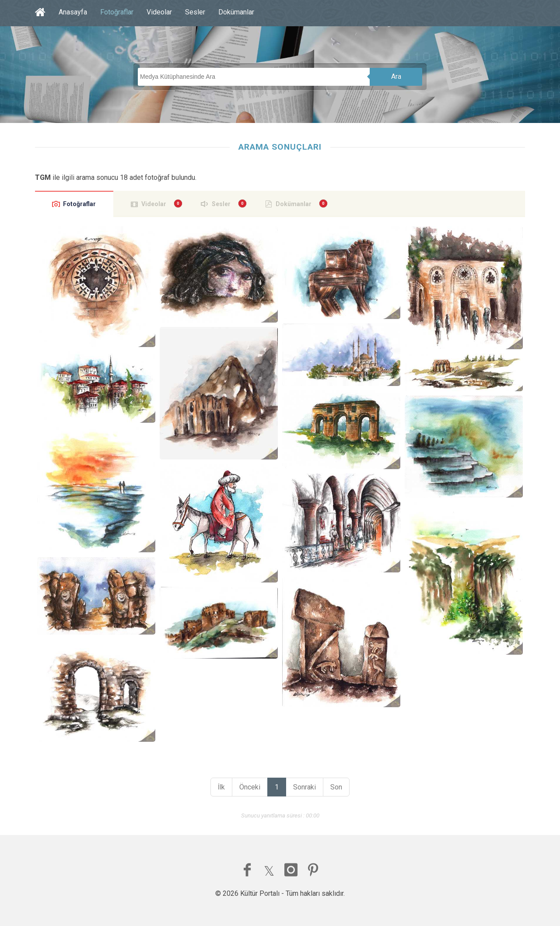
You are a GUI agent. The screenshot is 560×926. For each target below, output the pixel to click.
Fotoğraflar (117, 12)
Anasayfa (73, 12)
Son (336, 787)
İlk (221, 787)
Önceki (250, 787)
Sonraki (304, 787)
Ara (396, 76)
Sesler (195, 12)
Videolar (159, 12)
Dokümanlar (236, 12)
